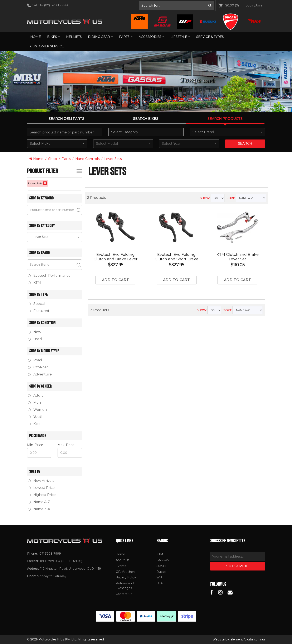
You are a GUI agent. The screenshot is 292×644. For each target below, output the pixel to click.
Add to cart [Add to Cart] (115, 280)
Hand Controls (87, 159)
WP (159, 577)
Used (35, 339)
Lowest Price (41, 488)
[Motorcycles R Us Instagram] (220, 592)
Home (36, 37)
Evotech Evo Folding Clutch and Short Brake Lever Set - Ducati (177, 259)
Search (245, 144)
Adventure (40, 374)
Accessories (151, 37)
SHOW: (205, 198)
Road (35, 360)
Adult (35, 395)
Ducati (161, 572)
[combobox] (146, 132)
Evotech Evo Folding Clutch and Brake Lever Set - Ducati (116, 259)
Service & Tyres (210, 37)
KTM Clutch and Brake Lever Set (238, 257)
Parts (126, 37)
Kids (34, 424)
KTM (160, 554)
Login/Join (254, 5)
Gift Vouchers (126, 572)
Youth (36, 417)
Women (37, 410)
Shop (53, 159)
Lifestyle (180, 37)
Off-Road (38, 367)
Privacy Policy (126, 577)
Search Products (225, 119)
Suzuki (161, 566)
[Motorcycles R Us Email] (230, 592)
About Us (123, 560)
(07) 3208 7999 (56, 5)
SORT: (231, 198)
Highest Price (42, 495)
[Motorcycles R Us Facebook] (212, 592)
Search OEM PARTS (66, 119)
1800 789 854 (50, 561)
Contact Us (124, 594)
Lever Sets (113, 159)
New (35, 332)
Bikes (53, 37)
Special (37, 304)
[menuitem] (177, 5)
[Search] (210, 5)
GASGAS (163, 560)
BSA (160, 583)
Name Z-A (39, 509)
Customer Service (47, 46)
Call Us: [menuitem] (49, 5)
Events (121, 566)
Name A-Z (39, 502)
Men (34, 402)
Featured (39, 311)
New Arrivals (41, 481)
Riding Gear (100, 37)
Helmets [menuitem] (74, 37)
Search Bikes (146, 119)
